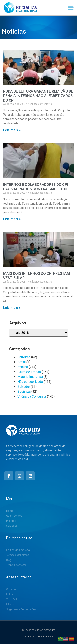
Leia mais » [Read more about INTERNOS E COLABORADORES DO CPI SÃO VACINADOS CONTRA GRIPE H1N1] (12, 219)
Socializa (24, 392)
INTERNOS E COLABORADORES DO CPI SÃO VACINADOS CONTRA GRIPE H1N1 (36, 187)
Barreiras (24, 357)
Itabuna (23, 367)
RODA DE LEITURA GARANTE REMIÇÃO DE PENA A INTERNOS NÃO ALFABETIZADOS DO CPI (38, 96)
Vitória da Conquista (32, 396)
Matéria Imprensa (30, 377)
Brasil (22, 362)
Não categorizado (30, 382)
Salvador (24, 387)
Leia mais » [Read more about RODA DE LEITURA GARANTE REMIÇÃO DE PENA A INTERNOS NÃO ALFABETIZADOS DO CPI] (12, 130)
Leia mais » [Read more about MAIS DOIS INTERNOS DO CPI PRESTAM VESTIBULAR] (12, 308)
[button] (71, 8)
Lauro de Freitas (29, 372)
